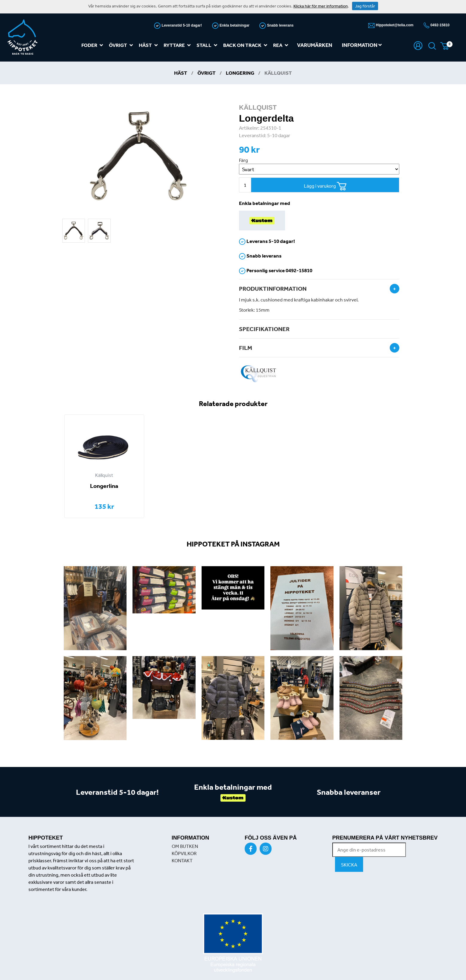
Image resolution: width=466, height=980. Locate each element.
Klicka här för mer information (321, 6)
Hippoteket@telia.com (394, 25)
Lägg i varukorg (325, 186)
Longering (240, 73)
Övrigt (122, 45)
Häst (149, 45)
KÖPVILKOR (184, 853)
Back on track (246, 45)
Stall (208, 45)
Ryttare (178, 45)
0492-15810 (440, 25)
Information (362, 45)
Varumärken (315, 45)
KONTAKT (182, 860)
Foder (93, 45)
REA (282, 45)
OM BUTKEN (185, 846)
